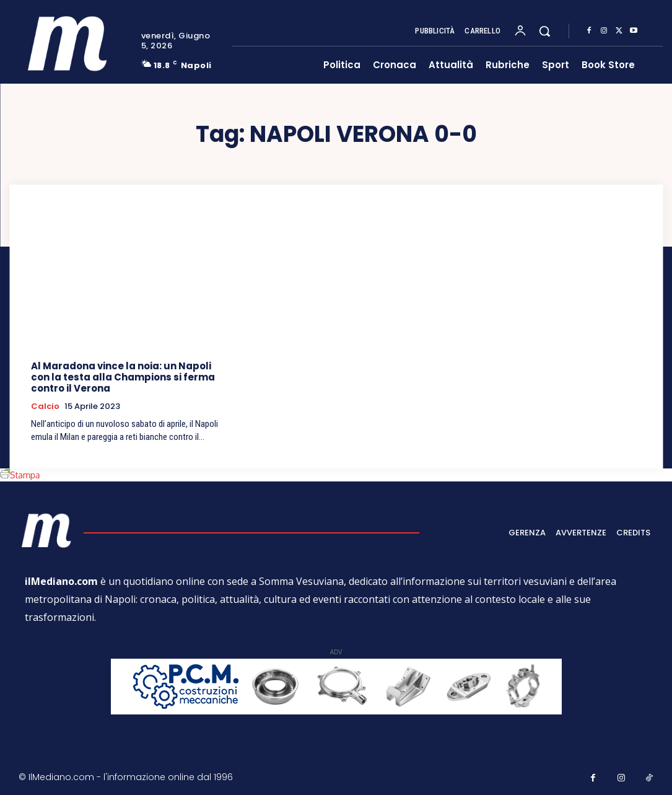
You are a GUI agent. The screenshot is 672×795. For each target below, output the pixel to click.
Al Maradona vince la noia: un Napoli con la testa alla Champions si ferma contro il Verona (123, 377)
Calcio (45, 406)
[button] (544, 31)
